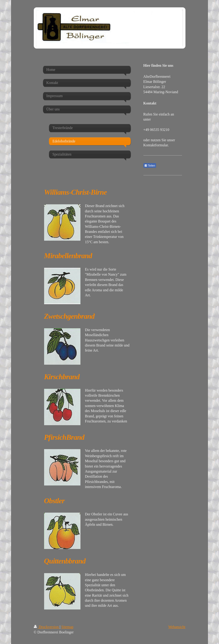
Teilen (150, 166)
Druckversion (47, 627)
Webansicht (177, 627)
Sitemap (67, 627)
